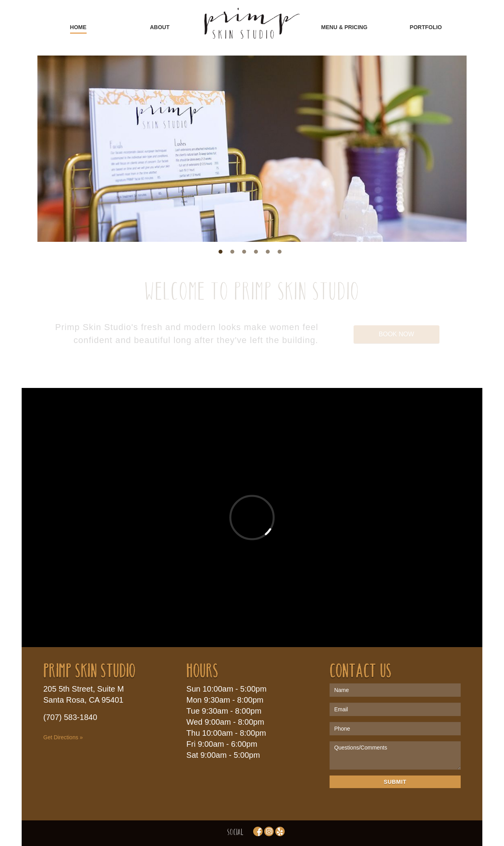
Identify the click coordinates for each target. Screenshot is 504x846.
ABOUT (160, 27)
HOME (78, 27)
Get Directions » (63, 737)
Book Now (397, 334)
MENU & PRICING (344, 27)
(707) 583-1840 (70, 717)
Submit (395, 782)
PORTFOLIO (426, 27)
